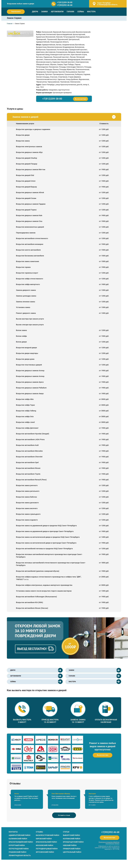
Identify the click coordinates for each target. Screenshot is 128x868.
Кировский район (44, 839)
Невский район (70, 845)
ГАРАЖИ (70, 12)
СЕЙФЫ (81, 12)
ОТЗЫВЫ (39, 832)
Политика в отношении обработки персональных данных (109, 843)
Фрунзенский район (45, 852)
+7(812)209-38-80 (65, 2)
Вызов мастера (81, 99)
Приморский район (72, 849)
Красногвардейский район (21, 842)
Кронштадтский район (73, 842)
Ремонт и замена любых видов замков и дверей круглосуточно (103, 746)
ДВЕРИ (35, 12)
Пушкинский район (17, 852)
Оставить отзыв (64, 815)
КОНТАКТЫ (13, 832)
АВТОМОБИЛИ (57, 12)
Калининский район (18, 839)
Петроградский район (19, 849)
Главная (10, 24)
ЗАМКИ (44, 12)
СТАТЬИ (66, 832)
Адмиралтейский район (20, 835)
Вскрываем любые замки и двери (21, 4)
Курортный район (17, 845)
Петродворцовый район (47, 849)
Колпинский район (72, 839)
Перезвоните (16, 11)
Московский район (45, 845)
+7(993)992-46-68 (65, 5)
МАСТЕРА (91, 12)
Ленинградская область (20, 855)
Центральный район (72, 852)
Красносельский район (46, 842)
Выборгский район (72, 835)
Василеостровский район (48, 835)
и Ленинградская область (107, 4)
